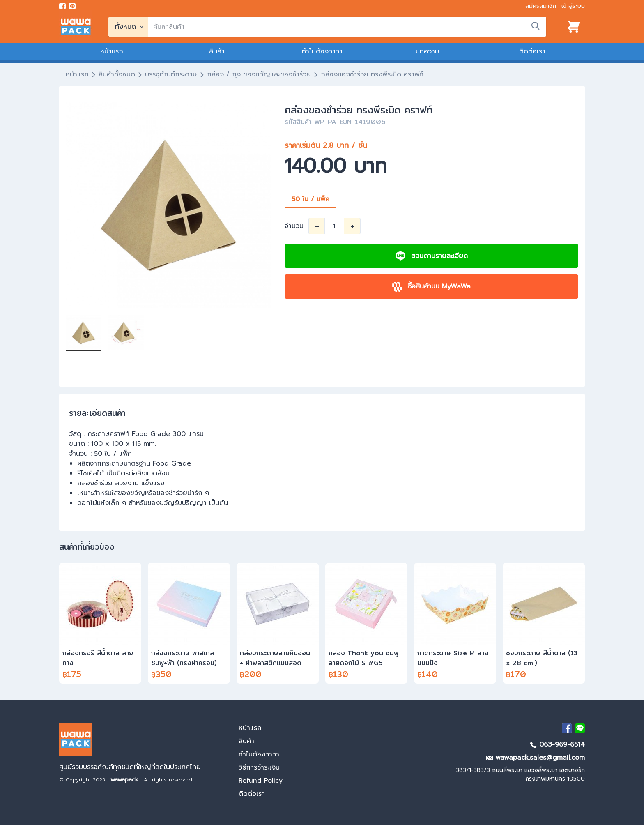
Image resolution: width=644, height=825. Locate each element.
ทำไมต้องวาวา (322, 51)
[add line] (72, 6)
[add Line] (580, 728)
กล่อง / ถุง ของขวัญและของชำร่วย (259, 74)
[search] (347, 27)
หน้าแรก (112, 51)
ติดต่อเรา (532, 51)
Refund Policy (261, 781)
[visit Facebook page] (62, 6)
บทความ (427, 51)
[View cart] (574, 27)
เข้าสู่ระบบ (573, 6)
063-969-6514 (558, 744)
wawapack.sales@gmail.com (536, 758)
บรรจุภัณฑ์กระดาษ (171, 74)
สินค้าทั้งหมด (117, 74)
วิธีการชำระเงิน (259, 767)
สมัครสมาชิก (541, 6)
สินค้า (217, 51)
